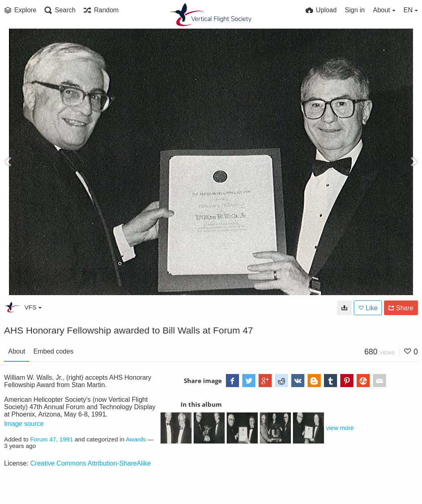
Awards (136, 439)
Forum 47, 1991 (52, 439)
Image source (24, 424)
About (17, 351)
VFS (33, 307)
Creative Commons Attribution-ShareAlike (90, 463)
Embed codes (54, 351)
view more (340, 428)
